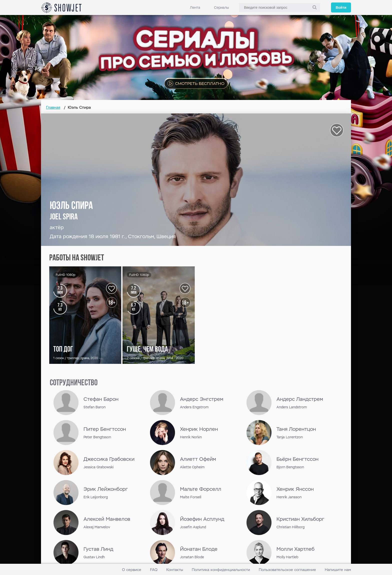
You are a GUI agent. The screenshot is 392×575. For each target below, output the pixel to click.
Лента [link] (195, 7)
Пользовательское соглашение (287, 570)
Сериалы (221, 7)
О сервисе (132, 570)
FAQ (154, 570)
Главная (53, 107)
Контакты (175, 570)
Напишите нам (338, 570)
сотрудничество (74, 383)
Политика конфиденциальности (221, 570)
